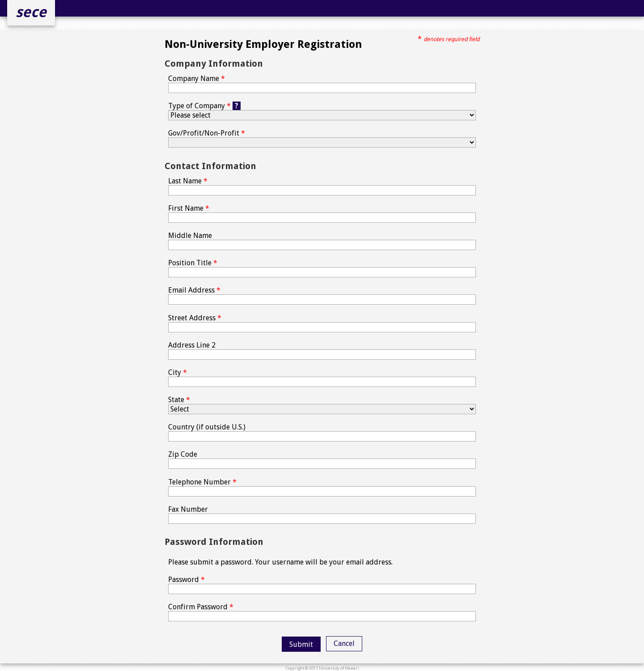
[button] (301, 644)
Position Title (322, 268)
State (322, 405)
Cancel (344, 643)
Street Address (322, 323)
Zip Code (322, 459)
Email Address (322, 295)
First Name (322, 213)
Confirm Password (322, 612)
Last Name (322, 186)
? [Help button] (237, 106)
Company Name (322, 84)
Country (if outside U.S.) (322, 432)
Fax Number (322, 514)
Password (322, 585)
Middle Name (322, 241)
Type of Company (322, 111)
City (322, 378)
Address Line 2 (322, 350)
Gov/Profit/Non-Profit (322, 138)
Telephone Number (322, 487)
